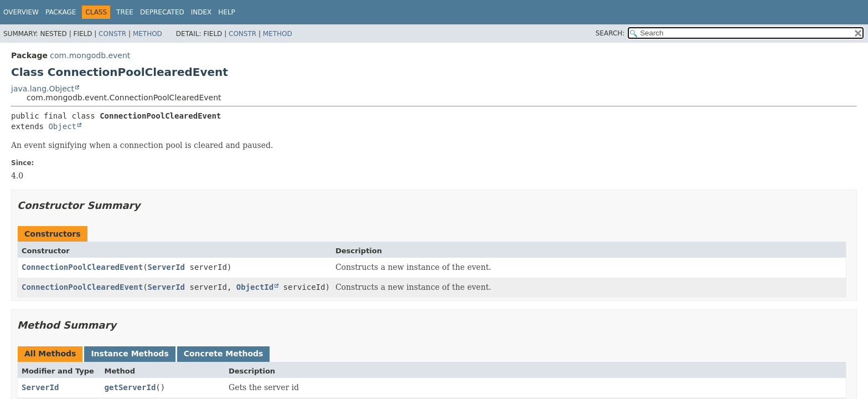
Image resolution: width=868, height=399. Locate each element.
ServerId (166, 267)
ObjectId (255, 287)
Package (61, 12)
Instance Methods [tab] (130, 354)
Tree (125, 12)
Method (148, 34)
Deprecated (162, 12)
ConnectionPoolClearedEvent (82, 267)
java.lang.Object (43, 89)
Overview (21, 12)
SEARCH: (610, 33)
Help (227, 12)
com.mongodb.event (90, 55)
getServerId (130, 387)
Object (62, 126)
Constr (112, 34)
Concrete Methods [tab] (224, 354)
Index (201, 12)
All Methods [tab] (50, 354)
